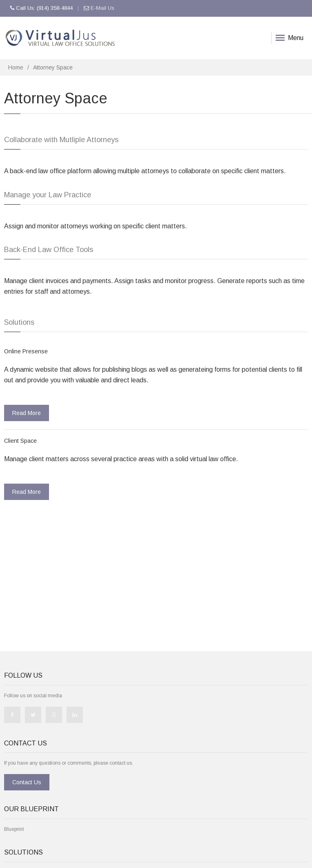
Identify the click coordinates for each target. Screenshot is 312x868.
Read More (27, 413)
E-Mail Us (103, 8)
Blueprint (14, 829)
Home (16, 67)
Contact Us (27, 782)
